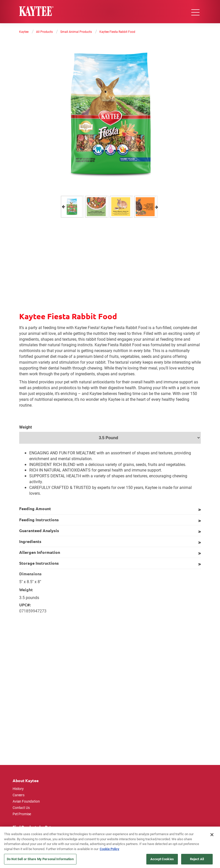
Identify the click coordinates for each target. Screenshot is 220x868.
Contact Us (21, 808)
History (18, 789)
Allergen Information (40, 552)
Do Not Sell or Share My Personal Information (40, 859)
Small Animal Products (76, 32)
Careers (19, 795)
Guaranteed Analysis (39, 530)
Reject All (197, 859)
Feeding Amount (35, 509)
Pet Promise (22, 814)
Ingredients (30, 541)
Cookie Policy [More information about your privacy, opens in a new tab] (109, 849)
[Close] (212, 835)
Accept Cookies (162, 859)
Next (157, 207)
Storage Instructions (39, 563)
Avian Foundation (26, 801)
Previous (63, 207)
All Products (44, 32)
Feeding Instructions (39, 520)
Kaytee (24, 32)
